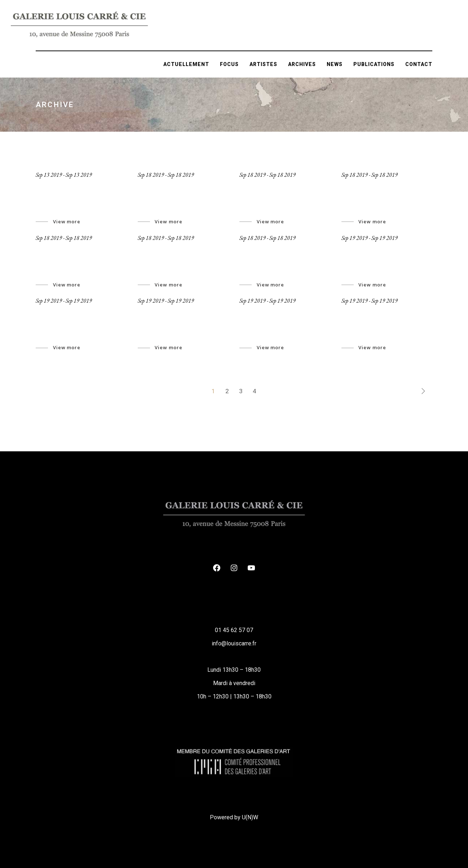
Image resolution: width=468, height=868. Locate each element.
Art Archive (57, 312)
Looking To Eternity (379, 186)
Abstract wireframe (277, 186)
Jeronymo (54, 186)
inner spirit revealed (278, 249)
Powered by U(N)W (234, 817)
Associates (159, 312)
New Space (363, 249)
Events (252, 312)
